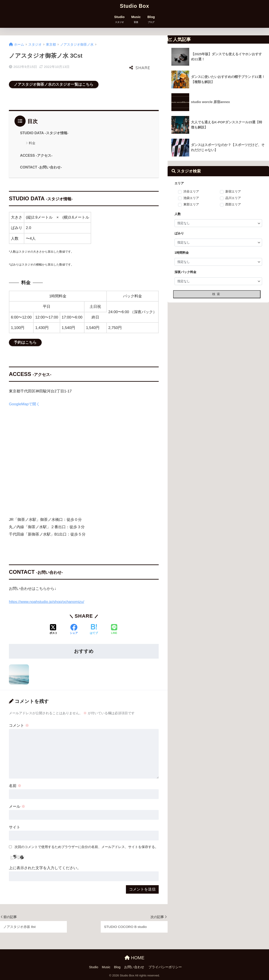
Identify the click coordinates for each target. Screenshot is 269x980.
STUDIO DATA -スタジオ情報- (44, 133)
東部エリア (191, 205)
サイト (15, 827)
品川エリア (233, 198)
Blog (151, 19)
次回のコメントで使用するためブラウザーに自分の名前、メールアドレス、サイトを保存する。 (86, 847)
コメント (19, 725)
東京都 (51, 45)
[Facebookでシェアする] (74, 630)
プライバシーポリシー (165, 967)
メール (17, 807)
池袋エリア (191, 198)
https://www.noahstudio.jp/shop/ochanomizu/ (47, 602)
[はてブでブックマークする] (94, 630)
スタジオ (35, 45)
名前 (15, 786)
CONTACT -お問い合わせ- (41, 167)
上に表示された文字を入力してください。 (45, 868)
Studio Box (134, 6)
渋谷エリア (191, 192)
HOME (134, 958)
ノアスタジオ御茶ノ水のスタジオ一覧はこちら (54, 84)
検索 (217, 294)
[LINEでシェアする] (114, 630)
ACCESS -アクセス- (36, 155)
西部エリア (233, 205)
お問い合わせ (134, 967)
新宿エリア (233, 192)
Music (136, 19)
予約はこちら (25, 342)
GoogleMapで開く (24, 404)
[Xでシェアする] (53, 630)
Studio (119, 19)
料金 (32, 143)
